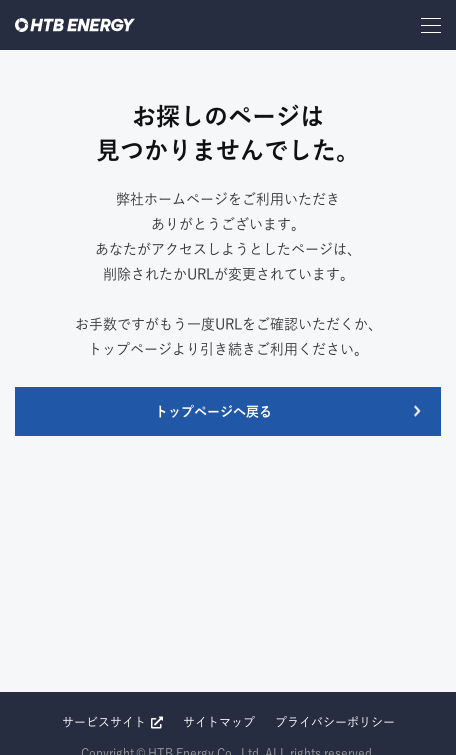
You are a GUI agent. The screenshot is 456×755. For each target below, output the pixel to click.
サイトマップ (219, 722)
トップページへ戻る (213, 411)
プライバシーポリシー (335, 722)
